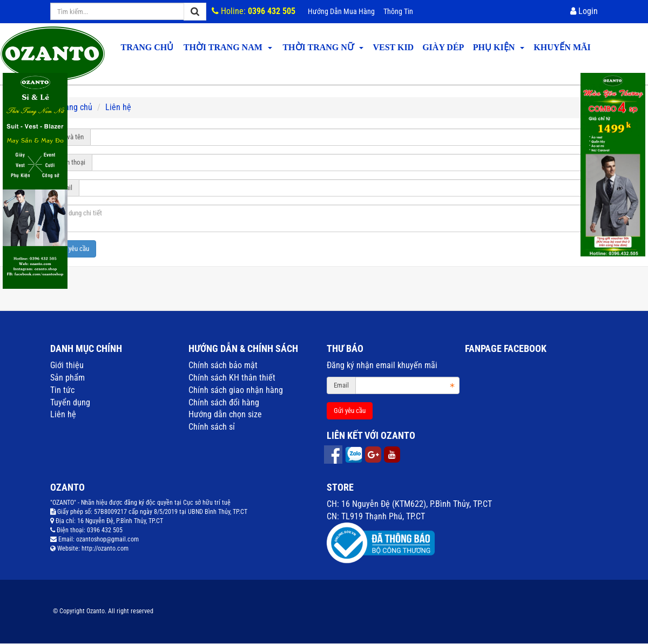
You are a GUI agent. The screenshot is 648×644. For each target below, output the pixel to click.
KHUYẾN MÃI (562, 47)
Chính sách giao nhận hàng (236, 390)
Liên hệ (63, 414)
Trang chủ (147, 47)
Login (584, 11)
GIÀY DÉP (443, 47)
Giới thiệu (67, 365)
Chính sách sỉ (212, 427)
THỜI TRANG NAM (228, 47)
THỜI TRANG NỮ (323, 47)
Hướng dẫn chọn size (225, 414)
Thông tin (398, 11)
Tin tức (62, 390)
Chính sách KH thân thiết (232, 378)
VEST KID (393, 47)
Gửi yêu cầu (73, 249)
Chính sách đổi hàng (224, 402)
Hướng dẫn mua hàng (341, 11)
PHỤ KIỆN (499, 47)
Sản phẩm (67, 378)
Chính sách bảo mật (223, 365)
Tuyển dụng (70, 402)
